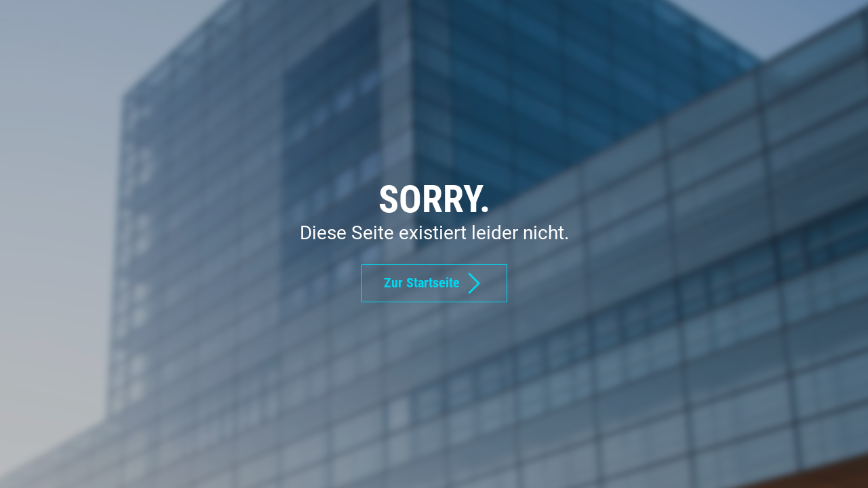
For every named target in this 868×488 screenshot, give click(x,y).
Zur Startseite (434, 283)
